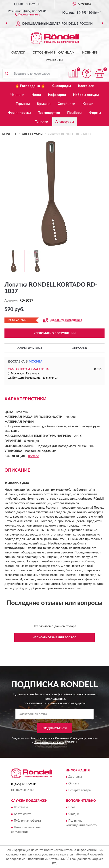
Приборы (75, 113)
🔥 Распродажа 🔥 (30, 86)
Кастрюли (86, 86)
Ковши (88, 104)
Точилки (42, 122)
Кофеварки (57, 95)
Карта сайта (23, 814)
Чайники (17, 95)
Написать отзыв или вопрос (54, 637)
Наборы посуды (86, 95)
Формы (95, 113)
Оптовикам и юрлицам (54, 53)
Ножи (36, 95)
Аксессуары (65, 122)
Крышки (44, 104)
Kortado (34, 456)
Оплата (74, 784)
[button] (27, 14)
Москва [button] (36, 362)
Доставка (75, 777)
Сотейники (66, 104)
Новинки (90, 53)
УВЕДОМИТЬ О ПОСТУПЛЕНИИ (55, 333)
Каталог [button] (18, 53)
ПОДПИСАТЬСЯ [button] (55, 728)
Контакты (54, 60)
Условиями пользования (49, 742)
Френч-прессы (20, 113)
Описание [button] (80, 348)
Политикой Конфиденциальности (76, 738)
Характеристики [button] (30, 348)
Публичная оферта (27, 821)
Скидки (74, 814)
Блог (72, 807)
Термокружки (49, 113)
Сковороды (62, 86)
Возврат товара (80, 790)
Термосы (23, 104)
